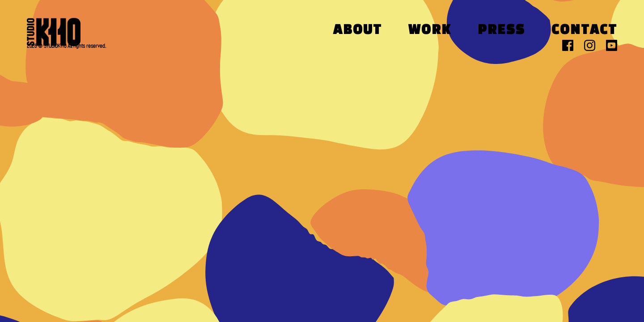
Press (501, 31)
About (358, 31)
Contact (584, 31)
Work (430, 31)
